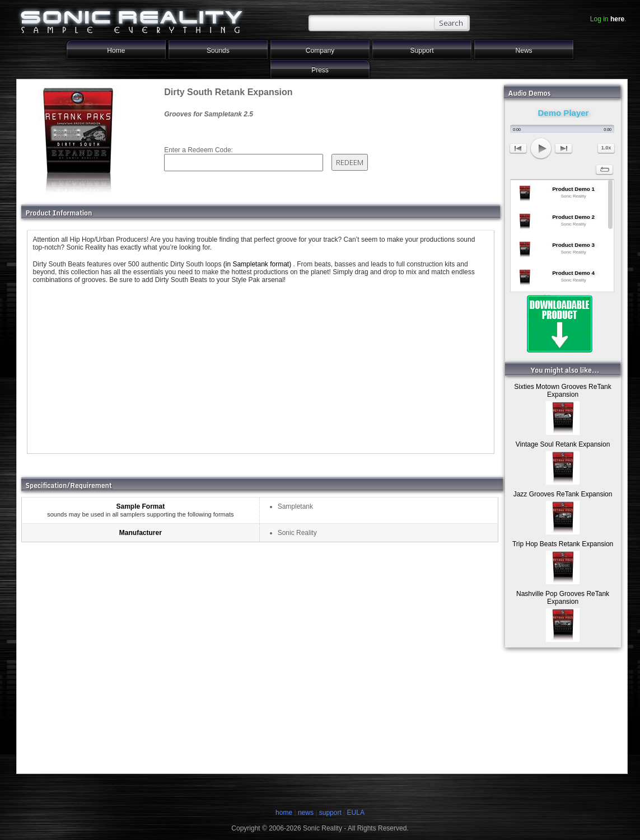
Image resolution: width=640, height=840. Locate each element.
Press (320, 70)
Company (320, 50)
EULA (356, 813)
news (306, 813)
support (331, 813)
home (284, 813)
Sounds (218, 50)
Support (422, 50)
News (524, 50)
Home (116, 50)
